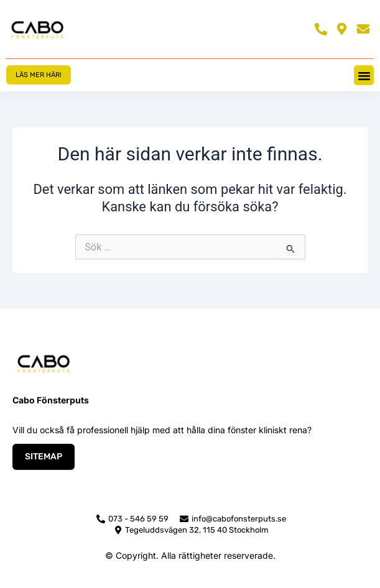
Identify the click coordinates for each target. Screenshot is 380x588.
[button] (364, 75)
